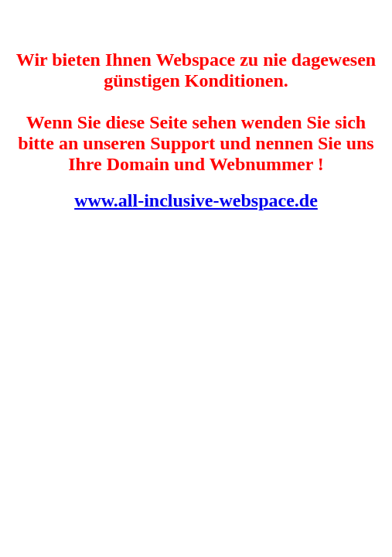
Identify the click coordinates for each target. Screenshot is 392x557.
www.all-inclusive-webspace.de (196, 200)
